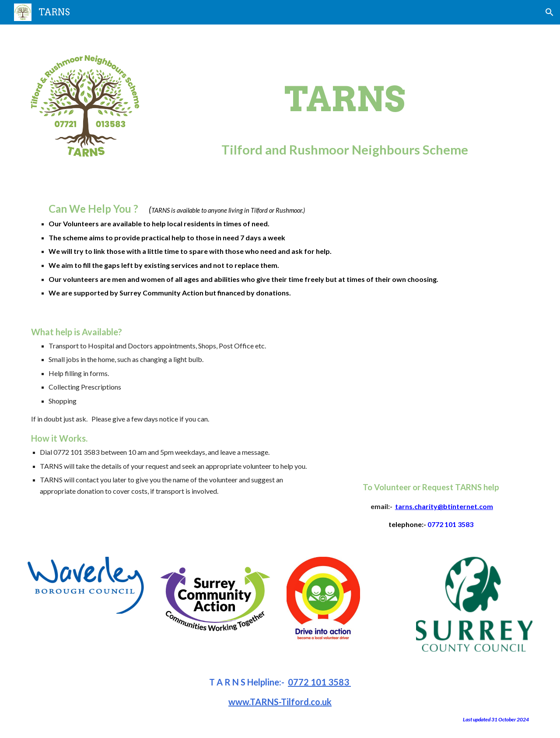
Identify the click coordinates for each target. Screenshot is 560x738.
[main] (345, 105)
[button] (549, 12)
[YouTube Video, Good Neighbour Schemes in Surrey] (431, 392)
